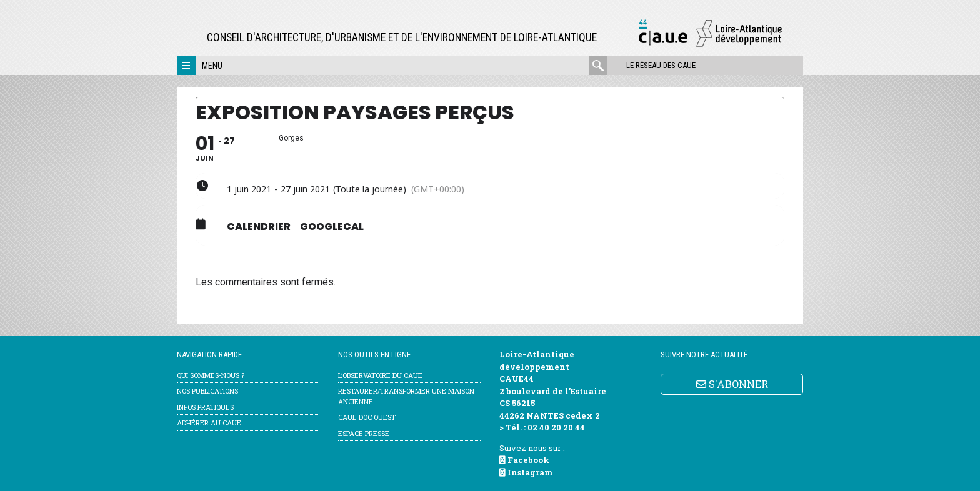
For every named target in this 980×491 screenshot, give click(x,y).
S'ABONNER (732, 384)
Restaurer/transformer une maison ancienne (406, 396)
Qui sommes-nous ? (211, 375)
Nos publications (207, 391)
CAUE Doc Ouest (367, 417)
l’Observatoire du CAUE (380, 375)
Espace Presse (364, 433)
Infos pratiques (205, 407)
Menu (212, 66)
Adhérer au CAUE (209, 423)
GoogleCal (332, 227)
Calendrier (259, 227)
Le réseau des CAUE (661, 65)
